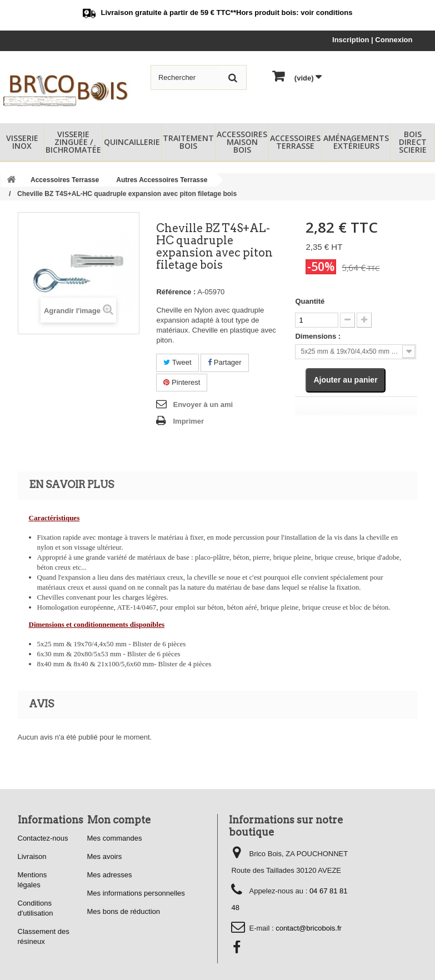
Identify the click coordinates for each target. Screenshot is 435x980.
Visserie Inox (22, 142)
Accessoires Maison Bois (242, 142)
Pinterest (182, 382)
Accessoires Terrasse (295, 142)
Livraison (32, 856)
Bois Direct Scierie (413, 142)
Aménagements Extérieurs (356, 142)
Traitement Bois (188, 142)
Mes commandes (115, 838)
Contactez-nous (43, 838)
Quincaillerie (132, 142)
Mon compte (119, 820)
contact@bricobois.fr (309, 928)
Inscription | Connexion (372, 40)
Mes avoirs (105, 856)
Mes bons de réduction (124, 911)
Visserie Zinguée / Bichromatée (73, 142)
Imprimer (188, 421)
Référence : (176, 292)
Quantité (310, 301)
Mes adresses (110, 875)
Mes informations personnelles (136, 893)
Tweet (177, 362)
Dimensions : (318, 336)
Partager (224, 362)
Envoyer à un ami (203, 404)
